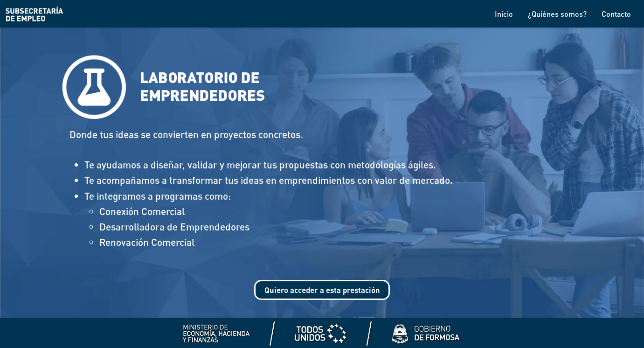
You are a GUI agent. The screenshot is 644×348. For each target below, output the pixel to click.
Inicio (504, 14)
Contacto (616, 14)
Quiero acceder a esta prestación (322, 291)
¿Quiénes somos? (557, 14)
